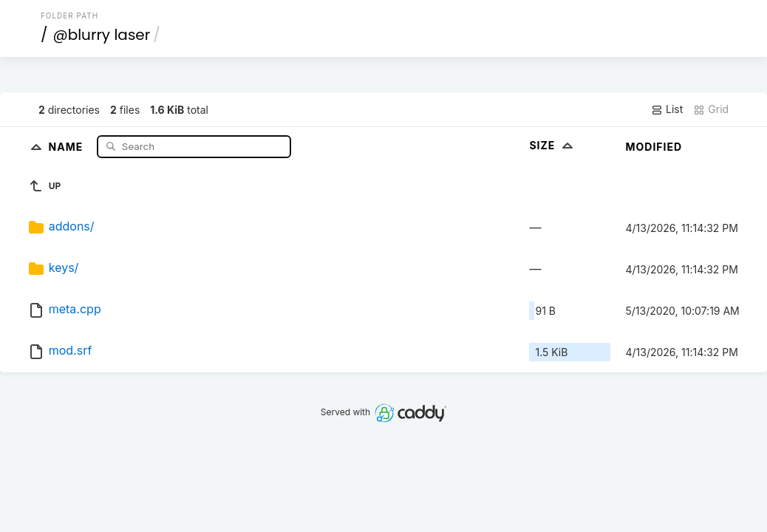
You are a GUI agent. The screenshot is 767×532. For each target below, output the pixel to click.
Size (552, 145)
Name (68, 146)
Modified (654, 147)
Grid (711, 109)
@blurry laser (101, 35)
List (667, 109)
